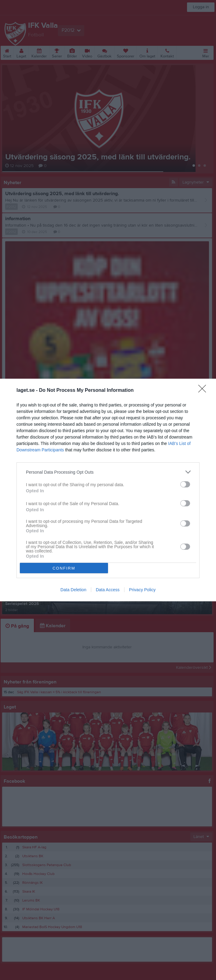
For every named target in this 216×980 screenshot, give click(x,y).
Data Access (108, 590)
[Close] (204, 391)
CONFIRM (64, 568)
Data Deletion (73, 590)
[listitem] (108, 472)
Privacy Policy (142, 590)
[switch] (185, 484)
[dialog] (108, 490)
